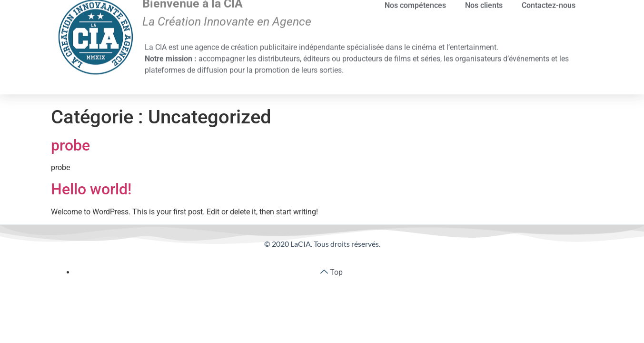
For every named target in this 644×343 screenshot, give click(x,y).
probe (70, 145)
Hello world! (91, 189)
